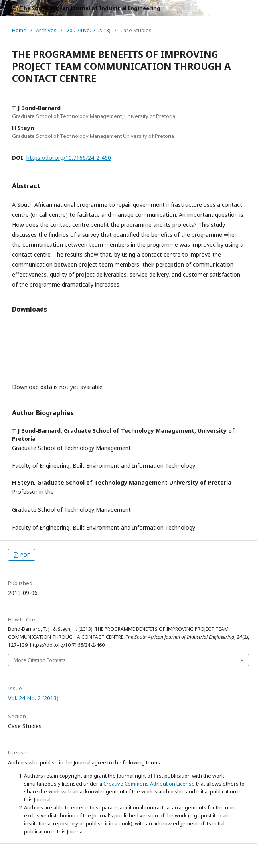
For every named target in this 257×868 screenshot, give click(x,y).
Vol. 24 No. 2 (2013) (88, 30)
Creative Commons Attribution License (149, 784)
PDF (24, 555)
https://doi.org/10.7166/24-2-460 (69, 158)
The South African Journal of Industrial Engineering (90, 8)
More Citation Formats (40, 660)
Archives (46, 30)
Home (19, 30)
